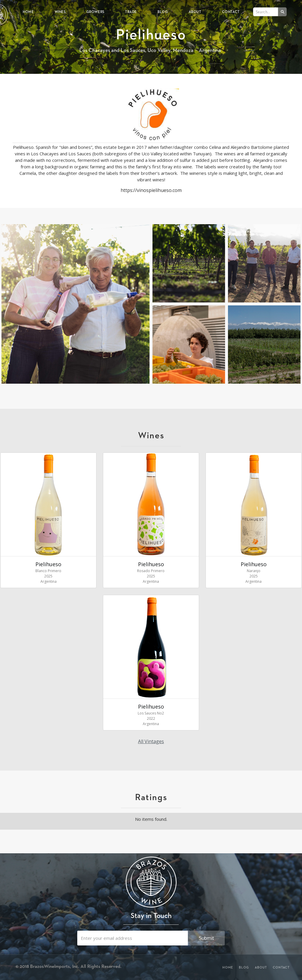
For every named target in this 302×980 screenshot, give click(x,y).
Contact (231, 12)
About (195, 12)
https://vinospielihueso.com (151, 190)
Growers (95, 12)
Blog (163, 12)
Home (28, 12)
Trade (131, 12)
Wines (60, 12)
